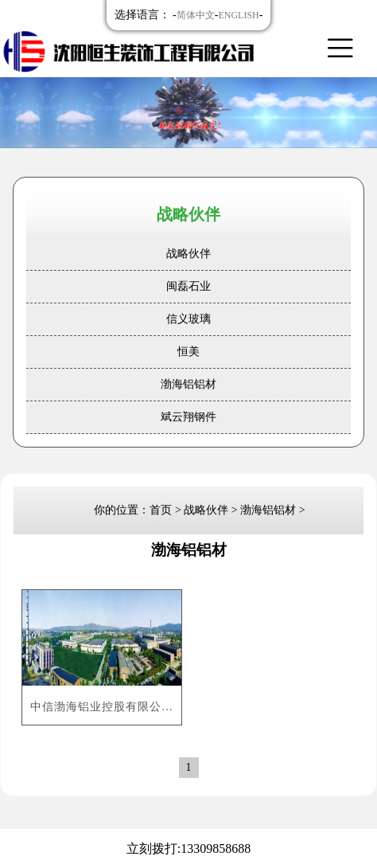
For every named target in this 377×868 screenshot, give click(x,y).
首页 (161, 510)
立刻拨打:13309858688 (188, 848)
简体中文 (196, 15)
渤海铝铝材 (188, 384)
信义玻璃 (188, 319)
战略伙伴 (188, 254)
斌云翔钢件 (188, 417)
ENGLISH (238, 15)
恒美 (188, 352)
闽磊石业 (188, 286)
